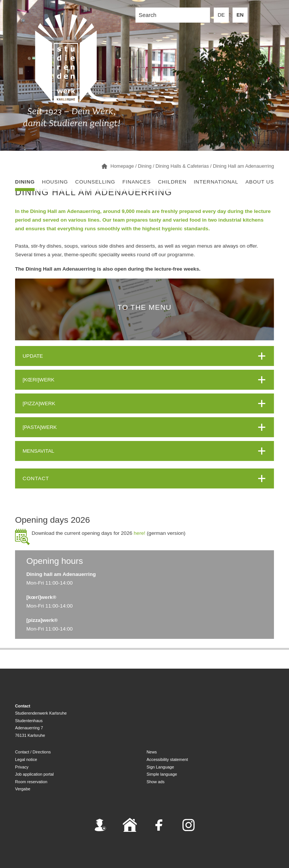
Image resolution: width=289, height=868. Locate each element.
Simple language (162, 774)
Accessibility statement (167, 759)
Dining (25, 182)
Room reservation (31, 782)
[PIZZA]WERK (39, 403)
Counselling (95, 182)
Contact (36, 478)
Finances (136, 182)
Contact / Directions (33, 752)
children (172, 182)
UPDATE (33, 356)
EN (240, 15)
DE (221, 15)
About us (260, 182)
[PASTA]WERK (40, 427)
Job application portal (34, 774)
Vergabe (23, 789)
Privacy (22, 767)
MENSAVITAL (38, 451)
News (152, 752)
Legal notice (26, 759)
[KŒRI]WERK (39, 380)
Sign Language (160, 767)
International (216, 182)
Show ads (156, 782)
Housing (55, 182)
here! (139, 533)
